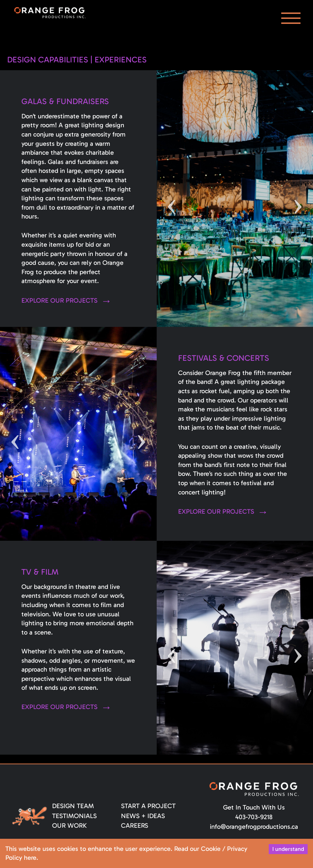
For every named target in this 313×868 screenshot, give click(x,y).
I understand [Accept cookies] (288, 849)
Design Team (73, 806)
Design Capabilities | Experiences (77, 60)
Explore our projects (59, 301)
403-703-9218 (254, 817)
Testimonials (74, 816)
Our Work (69, 826)
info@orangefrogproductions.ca (254, 827)
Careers (135, 826)
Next (298, 199)
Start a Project (148, 806)
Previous (172, 199)
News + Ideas (143, 816)
